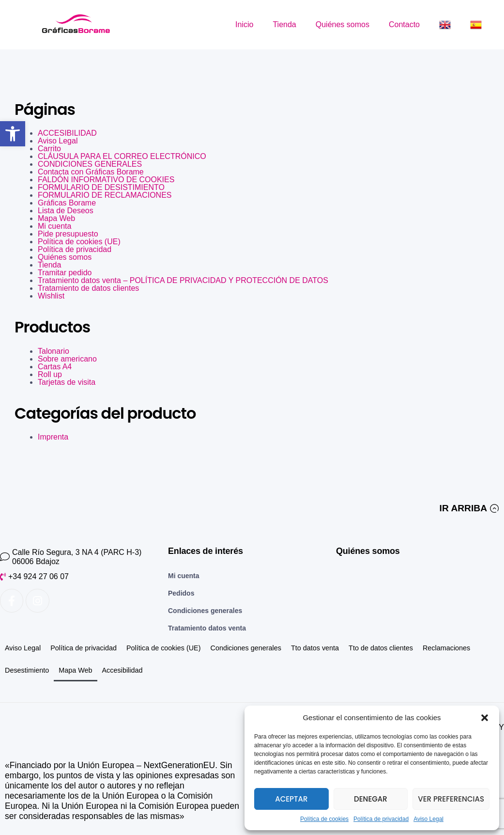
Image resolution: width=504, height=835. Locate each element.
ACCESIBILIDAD (67, 133)
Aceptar (291, 799)
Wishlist (51, 296)
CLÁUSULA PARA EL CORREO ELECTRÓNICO (122, 156)
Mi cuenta (54, 226)
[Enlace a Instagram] (37, 600)
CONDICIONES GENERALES (90, 164)
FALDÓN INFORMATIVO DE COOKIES (106, 180)
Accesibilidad (122, 670)
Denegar (371, 799)
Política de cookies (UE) (79, 242)
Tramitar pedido (65, 273)
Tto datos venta (315, 648)
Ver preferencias (451, 799)
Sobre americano (67, 359)
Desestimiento (27, 670)
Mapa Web (56, 218)
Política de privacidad (381, 819)
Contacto (404, 24)
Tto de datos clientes (381, 648)
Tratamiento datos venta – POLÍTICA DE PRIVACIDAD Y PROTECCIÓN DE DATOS (183, 280)
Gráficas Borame (67, 203)
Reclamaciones (446, 648)
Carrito (49, 149)
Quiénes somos (343, 24)
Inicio (244, 24)
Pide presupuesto (68, 234)
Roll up (50, 374)
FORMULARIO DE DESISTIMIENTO (101, 187)
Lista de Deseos (66, 211)
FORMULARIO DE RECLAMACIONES (105, 195)
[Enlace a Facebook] (12, 600)
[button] (13, 134)
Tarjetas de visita (67, 382)
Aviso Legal (428, 819)
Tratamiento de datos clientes (88, 288)
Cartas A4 (55, 367)
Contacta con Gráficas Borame (91, 172)
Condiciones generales (246, 648)
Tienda (284, 24)
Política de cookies (324, 819)
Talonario (53, 351)
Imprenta (53, 437)
